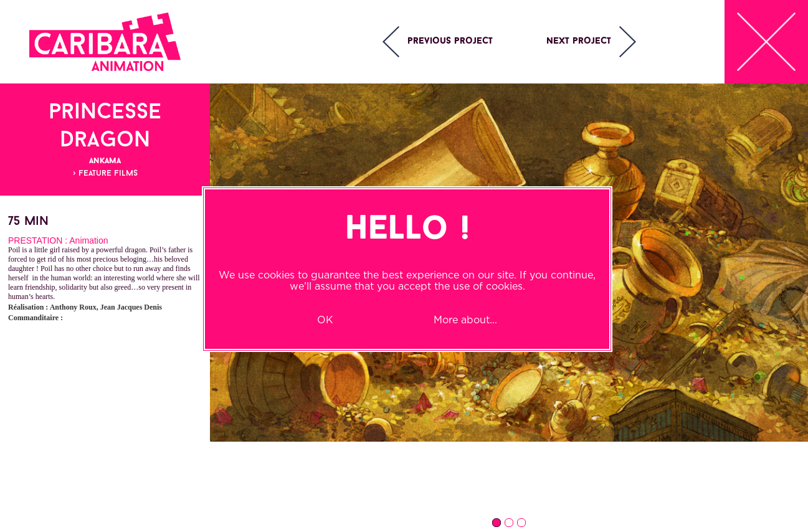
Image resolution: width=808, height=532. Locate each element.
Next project (579, 41)
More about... (465, 320)
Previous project (450, 41)
